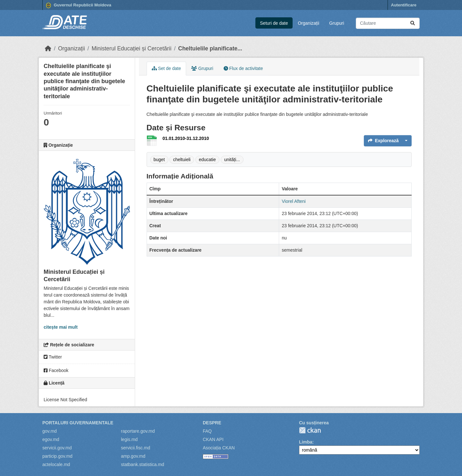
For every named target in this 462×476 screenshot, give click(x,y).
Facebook (56, 370)
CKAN (310, 430)
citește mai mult (61, 327)
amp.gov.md (133, 456)
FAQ (207, 431)
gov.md (50, 431)
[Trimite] (413, 23)
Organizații (308, 23)
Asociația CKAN (219, 448)
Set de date (167, 68)
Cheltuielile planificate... (210, 48)
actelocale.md (56, 464)
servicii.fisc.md (136, 448)
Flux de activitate (243, 68)
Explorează (383, 141)
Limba (306, 442)
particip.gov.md (57, 456)
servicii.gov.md (57, 448)
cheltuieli (182, 160)
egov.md (51, 439)
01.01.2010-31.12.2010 (186, 138)
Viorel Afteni (294, 201)
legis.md (129, 439)
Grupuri (337, 23)
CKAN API (213, 439)
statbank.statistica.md (143, 464)
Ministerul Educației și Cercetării (131, 48)
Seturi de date (274, 23)
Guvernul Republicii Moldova (79, 5)
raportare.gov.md (138, 431)
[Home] (48, 48)
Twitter (53, 357)
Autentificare (404, 5)
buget (159, 160)
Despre (212, 423)
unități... (232, 160)
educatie (207, 160)
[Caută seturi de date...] (388, 23)
